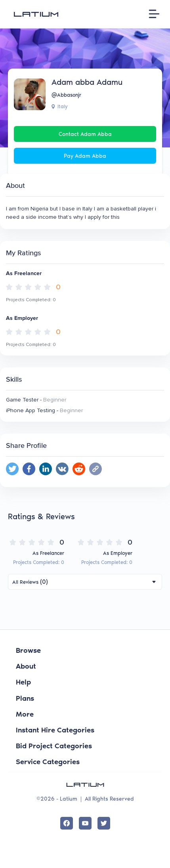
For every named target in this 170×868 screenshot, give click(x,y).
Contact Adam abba (85, 134)
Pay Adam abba (85, 156)
